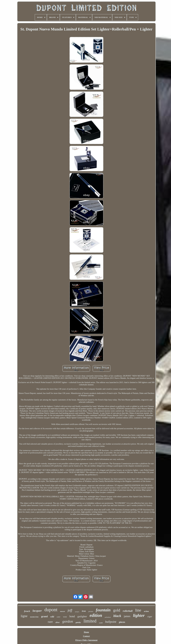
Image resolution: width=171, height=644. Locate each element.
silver (58, 622)
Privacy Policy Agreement (86, 640)
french (27, 611)
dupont (51, 610)
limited (90, 621)
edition (96, 615)
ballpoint (111, 622)
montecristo (34, 617)
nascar (63, 611)
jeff (70, 610)
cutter (59, 617)
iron (84, 611)
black (117, 616)
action (146, 611)
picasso (91, 611)
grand (44, 616)
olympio (77, 612)
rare (50, 622)
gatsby (78, 622)
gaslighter (82, 616)
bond (72, 616)
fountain (103, 610)
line (138, 610)
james (127, 616)
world (101, 623)
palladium (108, 617)
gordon (68, 621)
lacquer (37, 611)
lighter (139, 615)
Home (86, 632)
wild (52, 617)
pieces (122, 622)
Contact (87, 636)
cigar (150, 617)
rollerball (128, 611)
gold (117, 610)
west (65, 617)
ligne (24, 616)
